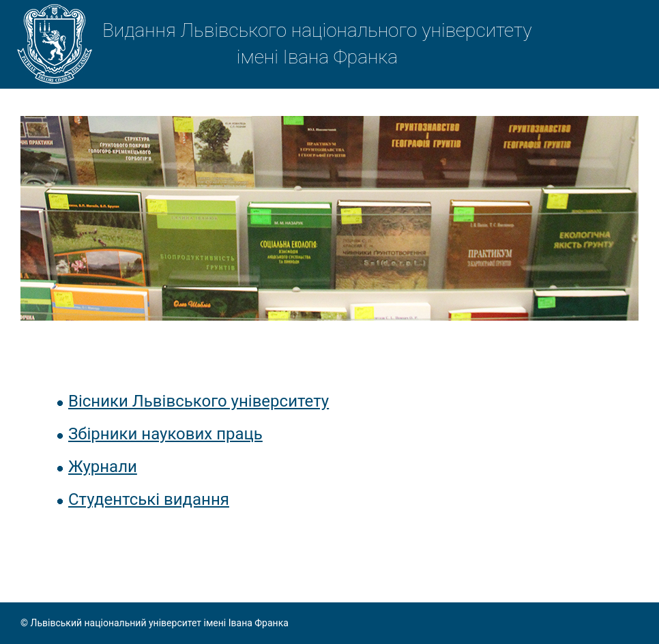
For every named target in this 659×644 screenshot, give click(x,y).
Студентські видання (149, 499)
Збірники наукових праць (165, 434)
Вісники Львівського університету (199, 401)
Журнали (103, 467)
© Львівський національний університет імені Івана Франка (155, 623)
